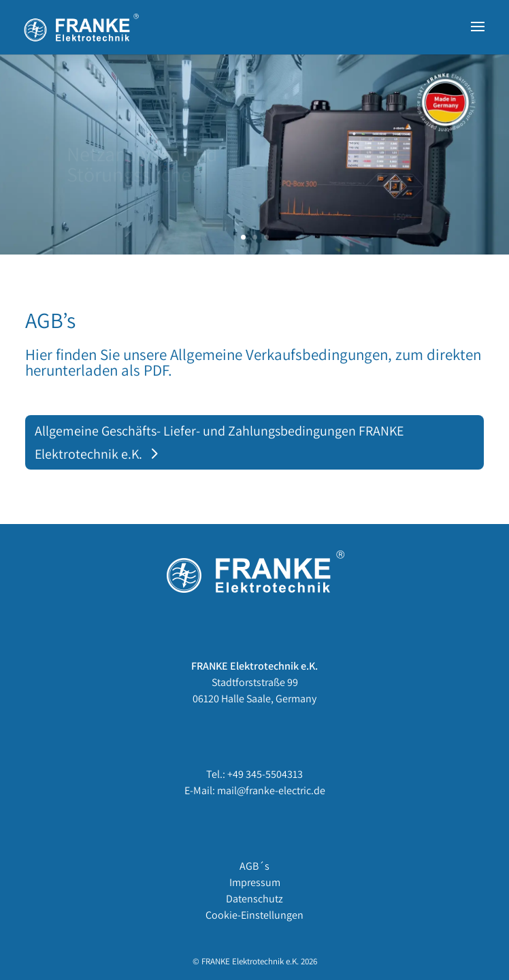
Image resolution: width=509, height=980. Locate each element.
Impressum (255, 882)
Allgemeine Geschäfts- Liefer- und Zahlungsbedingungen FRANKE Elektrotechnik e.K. (219, 442)
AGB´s (255, 866)
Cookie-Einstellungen (255, 915)
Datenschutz (255, 899)
